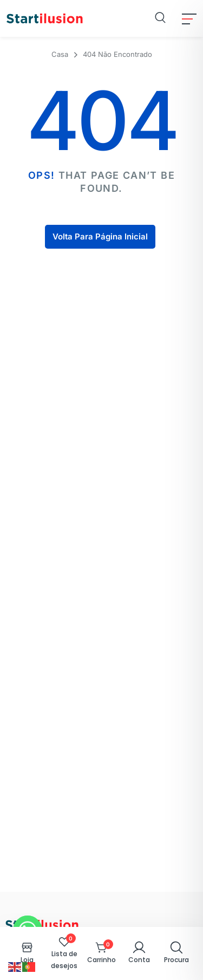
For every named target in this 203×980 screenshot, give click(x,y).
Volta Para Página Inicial (100, 236)
